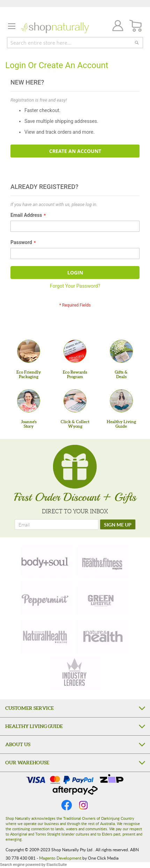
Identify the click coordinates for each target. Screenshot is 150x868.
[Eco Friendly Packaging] (29, 351)
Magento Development (60, 858)
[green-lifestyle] (102, 599)
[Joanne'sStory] (29, 401)
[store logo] (55, 28)
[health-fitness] (102, 562)
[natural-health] (45, 636)
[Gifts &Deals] (121, 351)
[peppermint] (45, 599)
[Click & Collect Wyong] (75, 401)
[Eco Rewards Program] (75, 351)
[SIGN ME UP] (118, 524)
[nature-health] (102, 636)
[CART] (136, 26)
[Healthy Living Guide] (121, 401)
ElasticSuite (57, 865)
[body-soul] (45, 562)
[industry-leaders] (75, 673)
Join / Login (116, 27)
